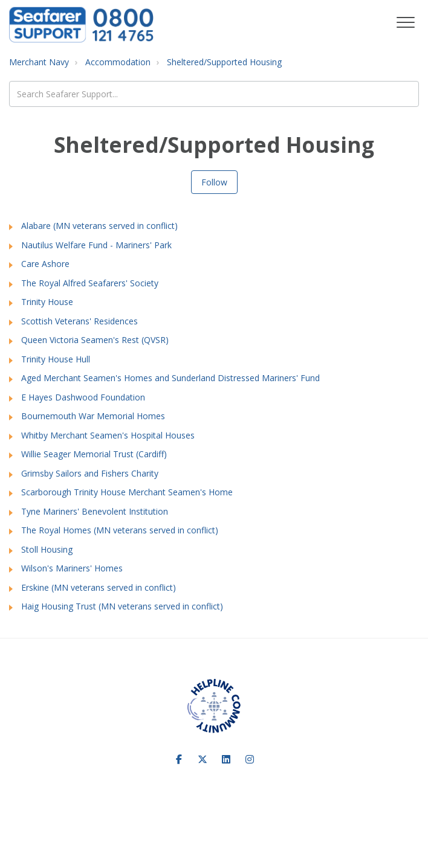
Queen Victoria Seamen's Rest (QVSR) (95, 340)
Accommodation (118, 62)
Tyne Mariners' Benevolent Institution (95, 511)
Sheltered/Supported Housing (224, 62)
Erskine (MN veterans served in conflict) (99, 587)
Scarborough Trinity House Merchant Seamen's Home (127, 492)
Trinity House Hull (56, 359)
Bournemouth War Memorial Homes (93, 416)
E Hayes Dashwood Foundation (83, 397)
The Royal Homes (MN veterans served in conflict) (120, 530)
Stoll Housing (47, 549)
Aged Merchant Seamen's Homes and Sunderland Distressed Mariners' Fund (170, 378)
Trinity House (47, 302)
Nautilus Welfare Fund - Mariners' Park (96, 245)
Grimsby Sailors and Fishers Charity (90, 473)
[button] (405, 23)
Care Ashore (45, 264)
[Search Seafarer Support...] (214, 94)
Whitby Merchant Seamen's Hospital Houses (108, 435)
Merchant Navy (39, 62)
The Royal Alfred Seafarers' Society (90, 283)
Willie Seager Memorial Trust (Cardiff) (94, 454)
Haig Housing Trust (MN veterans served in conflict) (122, 606)
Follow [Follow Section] (214, 182)
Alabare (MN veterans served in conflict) (99, 226)
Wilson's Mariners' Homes (72, 568)
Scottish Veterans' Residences (79, 321)
